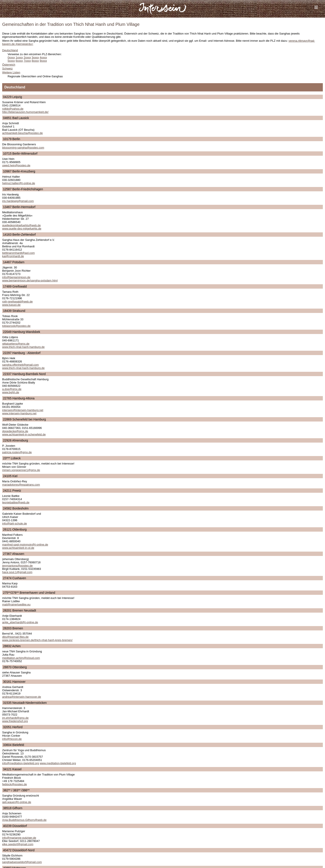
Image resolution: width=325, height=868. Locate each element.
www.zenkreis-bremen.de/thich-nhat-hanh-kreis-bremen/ (37, 640)
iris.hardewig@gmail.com (18, 201)
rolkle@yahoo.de (13, 109)
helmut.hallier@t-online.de (19, 183)
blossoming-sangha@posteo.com (23, 148)
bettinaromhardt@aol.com (18, 253)
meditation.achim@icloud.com (21, 658)
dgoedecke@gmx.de (15, 431)
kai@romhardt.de (13, 256)
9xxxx (43, 61)
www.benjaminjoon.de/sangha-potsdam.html (30, 280)
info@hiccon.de (12, 739)
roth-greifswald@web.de (17, 302)
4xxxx (43, 57)
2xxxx (27, 57)
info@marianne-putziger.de (19, 838)
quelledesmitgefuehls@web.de (21, 225)
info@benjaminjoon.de (16, 277)
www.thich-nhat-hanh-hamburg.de (23, 347)
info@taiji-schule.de (15, 523)
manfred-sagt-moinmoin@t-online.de (25, 545)
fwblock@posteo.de (15, 784)
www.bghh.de (11, 392)
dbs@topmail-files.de (15, 637)
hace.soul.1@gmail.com (17, 572)
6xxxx (19, 61)
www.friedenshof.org (15, 721)
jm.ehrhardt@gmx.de (15, 718)
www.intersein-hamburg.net (19, 413)
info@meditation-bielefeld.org (21, 763)
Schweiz (7, 69)
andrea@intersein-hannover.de (22, 697)
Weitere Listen (11, 72)
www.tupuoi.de (11, 305)
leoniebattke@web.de (16, 502)
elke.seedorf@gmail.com (18, 844)
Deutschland (10, 50)
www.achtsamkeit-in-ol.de (18, 548)
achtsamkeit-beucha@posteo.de (22, 133)
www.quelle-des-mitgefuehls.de (22, 229)
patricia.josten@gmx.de (17, 452)
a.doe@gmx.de (12, 389)
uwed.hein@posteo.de (16, 165)
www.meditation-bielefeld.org (58, 763)
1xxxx (19, 57)
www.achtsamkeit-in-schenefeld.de (24, 434)
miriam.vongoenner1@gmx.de (21, 470)
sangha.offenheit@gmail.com (20, 365)
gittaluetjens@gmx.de (16, 344)
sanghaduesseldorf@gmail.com (22, 862)
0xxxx (11, 57)
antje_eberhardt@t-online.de (20, 622)
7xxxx (27, 61)
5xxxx (11, 61)
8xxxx (35, 61)
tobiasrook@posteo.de (16, 326)
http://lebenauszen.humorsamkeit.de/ (25, 112)
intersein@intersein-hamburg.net (23, 410)
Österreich (9, 65)
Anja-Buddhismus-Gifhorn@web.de (24, 820)
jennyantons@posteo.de (17, 566)
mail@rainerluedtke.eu (16, 604)
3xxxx (35, 57)
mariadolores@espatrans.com (21, 485)
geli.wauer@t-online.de (17, 802)
